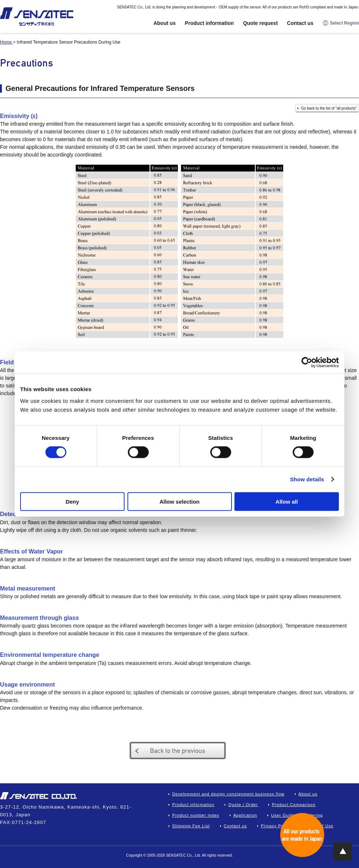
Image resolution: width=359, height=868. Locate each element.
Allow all (287, 501)
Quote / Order (243, 805)
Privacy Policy (276, 826)
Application (245, 815)
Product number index (196, 815)
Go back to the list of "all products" (329, 108)
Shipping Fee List (191, 826)
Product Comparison (294, 805)
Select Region (341, 23)
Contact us (300, 23)
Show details (307, 479)
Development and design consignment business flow (228, 794)
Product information (210, 23)
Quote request (260, 23)
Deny (72, 501)
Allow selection (179, 501)
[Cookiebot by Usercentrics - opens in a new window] (307, 363)
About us (165, 23)
